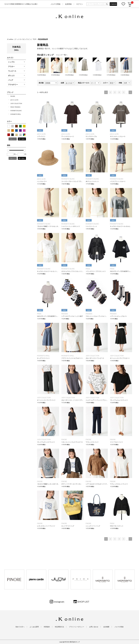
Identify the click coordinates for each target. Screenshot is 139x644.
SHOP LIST (83, 602)
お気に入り (123, 4)
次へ (130, 92)
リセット (13, 139)
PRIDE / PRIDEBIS (15, 107)
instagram (59, 602)
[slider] (8, 150)
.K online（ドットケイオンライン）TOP (22, 39)
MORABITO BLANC (16, 111)
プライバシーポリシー (77, 627)
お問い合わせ (94, 627)
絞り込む (22, 139)
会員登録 (68, 4)
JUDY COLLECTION (16, 103)
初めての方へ (20, 627)
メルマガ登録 (55, 4)
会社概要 (106, 627)
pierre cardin (14, 100)
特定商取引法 (59, 627)
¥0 (130, 6)
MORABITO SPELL (16, 114)
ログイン (80, 4)
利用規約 (47, 627)
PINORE (13, 96)
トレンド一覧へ (62, 55)
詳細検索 (113, 4)
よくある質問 (34, 627)
